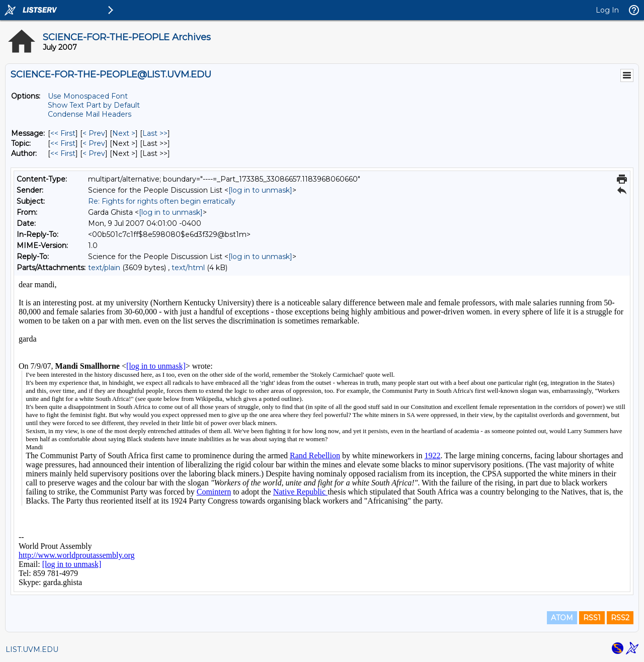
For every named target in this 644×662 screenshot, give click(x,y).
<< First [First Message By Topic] (63, 143)
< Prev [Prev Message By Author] (94, 153)
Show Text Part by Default (94, 105)
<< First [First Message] (63, 133)
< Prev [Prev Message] (94, 133)
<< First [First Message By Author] (63, 153)
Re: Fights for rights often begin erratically (162, 201)
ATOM (562, 618)
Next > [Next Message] (124, 133)
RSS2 (620, 618)
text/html (188, 268)
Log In (607, 10)
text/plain (104, 268)
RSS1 (592, 618)
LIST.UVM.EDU (32, 649)
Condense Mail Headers (90, 114)
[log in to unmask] (260, 190)
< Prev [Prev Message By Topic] (94, 143)
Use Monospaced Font (88, 96)
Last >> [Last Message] (155, 133)
